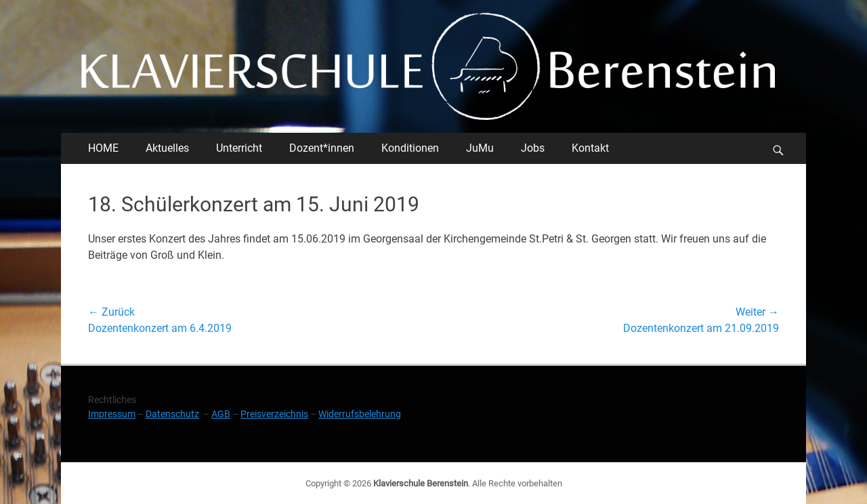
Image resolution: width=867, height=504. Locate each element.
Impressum (112, 414)
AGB (221, 414)
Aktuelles (167, 148)
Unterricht (239, 148)
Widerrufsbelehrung (360, 414)
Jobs (533, 148)
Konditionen (410, 148)
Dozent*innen (322, 148)
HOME (103, 148)
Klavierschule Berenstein (421, 483)
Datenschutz (172, 414)
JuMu (480, 148)
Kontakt (590, 148)
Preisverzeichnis (274, 414)
